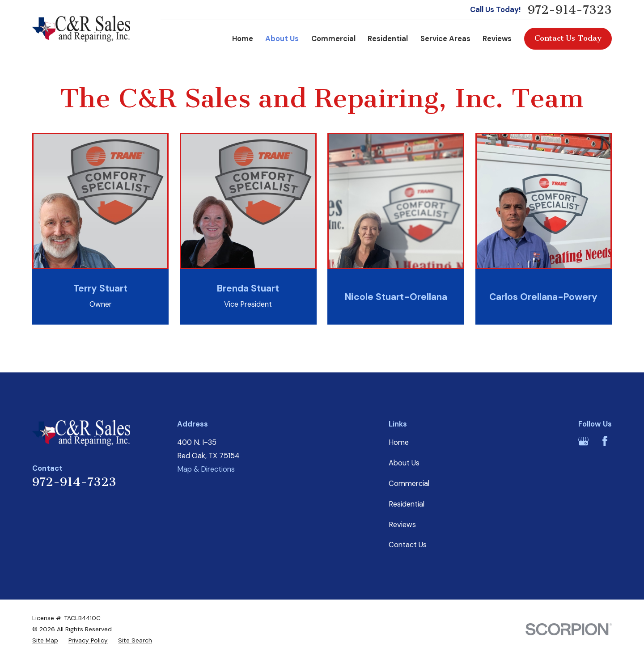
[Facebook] (605, 441)
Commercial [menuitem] (333, 39)
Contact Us (408, 545)
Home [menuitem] (243, 39)
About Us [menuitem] (282, 39)
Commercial (409, 484)
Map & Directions (206, 469)
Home (399, 442)
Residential (407, 504)
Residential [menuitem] (388, 39)
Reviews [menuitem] (497, 39)
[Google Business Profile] (583, 441)
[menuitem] (45, 640)
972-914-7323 (570, 10)
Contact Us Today (568, 38)
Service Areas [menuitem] (445, 39)
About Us (404, 463)
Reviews (402, 525)
